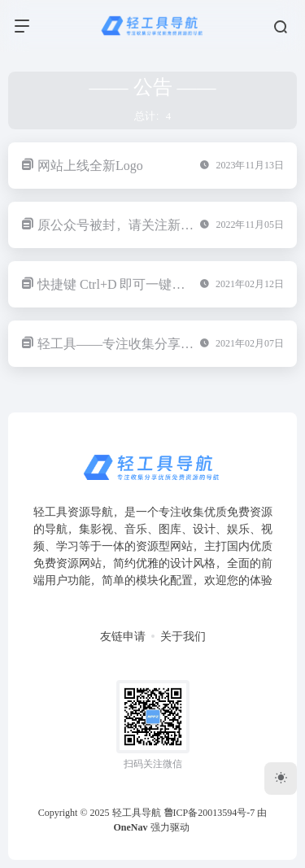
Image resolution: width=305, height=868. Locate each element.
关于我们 (183, 637)
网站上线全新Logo (90, 166)
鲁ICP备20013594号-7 (209, 813)
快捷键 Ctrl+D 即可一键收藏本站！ (137, 284)
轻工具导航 (137, 813)
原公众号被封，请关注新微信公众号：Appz (162, 225)
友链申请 (123, 637)
